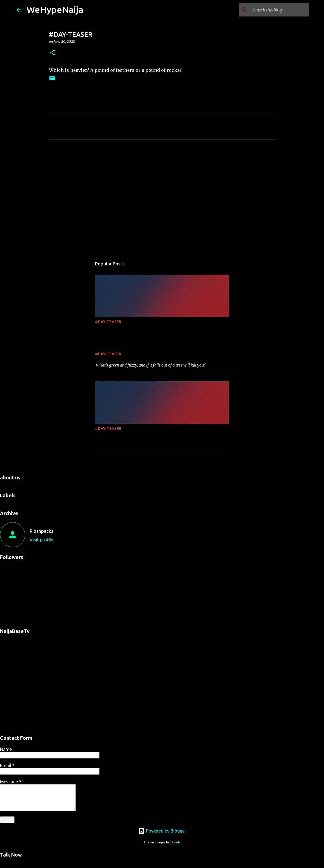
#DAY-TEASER (108, 322)
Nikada (176, 842)
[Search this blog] (279, 10)
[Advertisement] (162, 196)
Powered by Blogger (162, 831)
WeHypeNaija (55, 9)
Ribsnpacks (42, 531)
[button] (52, 53)
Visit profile (41, 540)
